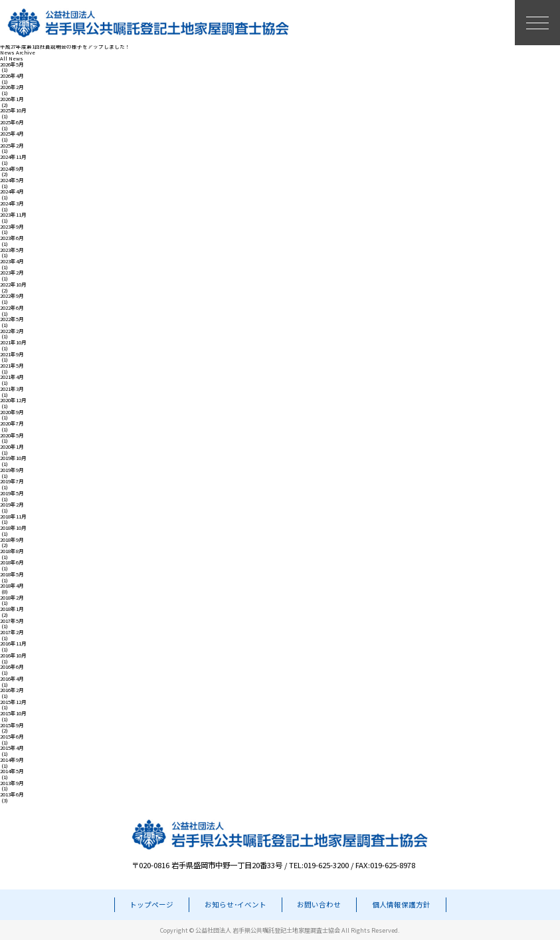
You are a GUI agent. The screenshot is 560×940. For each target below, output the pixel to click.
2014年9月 (12, 760)
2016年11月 (13, 644)
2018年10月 (13, 528)
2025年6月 (12, 123)
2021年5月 (12, 366)
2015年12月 (13, 702)
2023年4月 (12, 262)
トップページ (151, 905)
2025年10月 (13, 111)
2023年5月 (12, 250)
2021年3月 (12, 389)
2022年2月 (12, 331)
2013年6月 (12, 795)
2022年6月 (12, 308)
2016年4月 (12, 679)
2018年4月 (12, 586)
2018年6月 (12, 563)
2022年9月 (12, 296)
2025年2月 (12, 146)
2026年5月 (12, 65)
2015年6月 (12, 737)
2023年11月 (13, 215)
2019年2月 (12, 505)
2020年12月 (13, 401)
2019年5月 (12, 494)
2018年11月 (13, 517)
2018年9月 (12, 540)
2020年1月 (12, 447)
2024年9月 (12, 169)
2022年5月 (12, 319)
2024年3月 (12, 204)
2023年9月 (12, 227)
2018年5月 (12, 575)
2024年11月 (13, 157)
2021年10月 (13, 343)
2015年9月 (12, 726)
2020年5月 (12, 436)
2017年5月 (12, 621)
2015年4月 (12, 748)
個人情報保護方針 (401, 905)
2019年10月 (13, 458)
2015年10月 (13, 714)
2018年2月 (12, 598)
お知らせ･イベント (235, 905)
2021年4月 (12, 377)
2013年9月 (12, 783)
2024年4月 (12, 192)
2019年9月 (12, 470)
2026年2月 (12, 87)
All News (12, 59)
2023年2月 (12, 273)
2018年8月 (12, 551)
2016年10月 (13, 656)
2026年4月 (12, 76)
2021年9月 (12, 355)
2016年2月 (12, 690)
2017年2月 (12, 633)
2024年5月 (12, 180)
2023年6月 (12, 238)
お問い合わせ (319, 905)
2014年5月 (12, 771)
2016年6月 (12, 667)
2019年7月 (12, 482)
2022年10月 (13, 285)
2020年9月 (12, 412)
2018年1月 (12, 609)
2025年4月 (12, 134)
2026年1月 (12, 99)
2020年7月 (12, 424)
